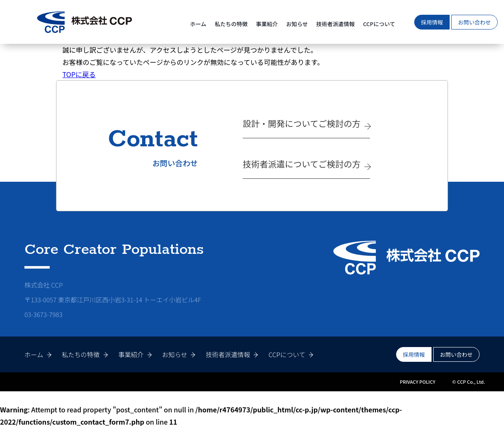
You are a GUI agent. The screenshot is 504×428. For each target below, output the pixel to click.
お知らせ (297, 24)
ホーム (198, 24)
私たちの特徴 (231, 24)
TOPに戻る (79, 74)
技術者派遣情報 (336, 24)
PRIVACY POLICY (418, 382)
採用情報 (432, 22)
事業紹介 (267, 24)
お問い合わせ (475, 22)
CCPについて (379, 24)
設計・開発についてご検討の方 (302, 123)
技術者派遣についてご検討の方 (302, 164)
